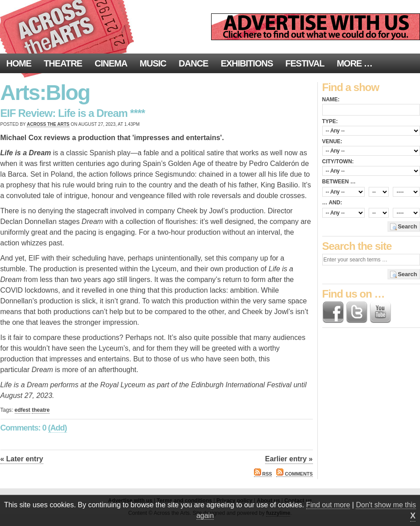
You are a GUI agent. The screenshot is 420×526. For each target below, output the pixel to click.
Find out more (328, 505)
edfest (23, 410)
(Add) (58, 428)
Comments (294, 474)
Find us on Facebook (333, 312)
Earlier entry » (289, 459)
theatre (41, 410)
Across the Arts (48, 124)
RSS (263, 474)
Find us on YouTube (380, 312)
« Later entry (22, 459)
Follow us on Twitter (357, 312)
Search (407, 226)
